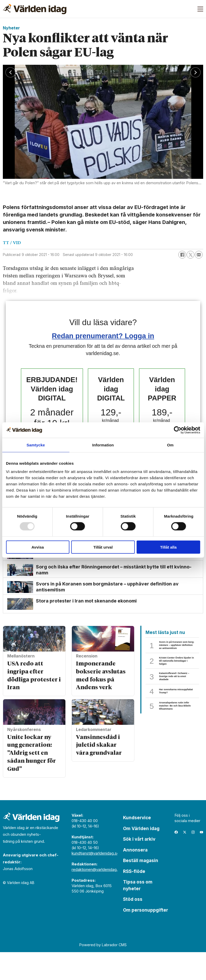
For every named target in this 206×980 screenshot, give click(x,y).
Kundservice (137, 846)
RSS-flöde (134, 899)
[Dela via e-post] (199, 255)
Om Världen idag (141, 856)
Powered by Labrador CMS (103, 973)
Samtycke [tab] (36, 445)
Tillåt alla (168, 547)
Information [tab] (103, 445)
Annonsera (135, 878)
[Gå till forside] (35, 9)
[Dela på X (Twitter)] (190, 255)
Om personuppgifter (146, 938)
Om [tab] (170, 445)
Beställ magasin (141, 888)
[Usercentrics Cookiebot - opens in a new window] (177, 430)
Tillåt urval (103, 547)
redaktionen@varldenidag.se (97, 897)
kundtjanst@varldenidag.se (95, 881)
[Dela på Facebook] (182, 255)
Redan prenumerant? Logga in (103, 336)
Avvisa (38, 547)
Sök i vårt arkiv (139, 867)
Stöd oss (133, 927)
